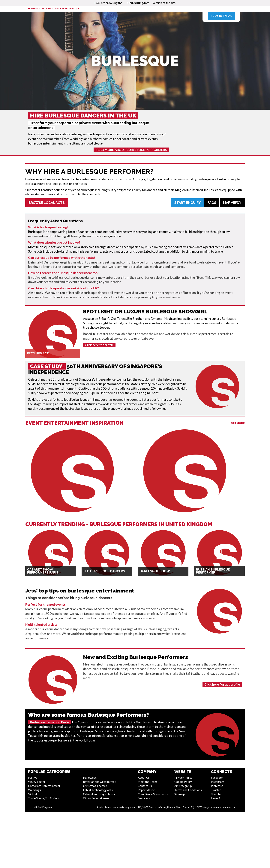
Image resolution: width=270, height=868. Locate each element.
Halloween (90, 778)
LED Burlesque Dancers (104, 571)
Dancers (59, 9)
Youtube (216, 794)
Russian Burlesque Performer (213, 571)
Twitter (216, 790)
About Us (144, 778)
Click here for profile (99, 345)
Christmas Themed (95, 786)
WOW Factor (37, 782)
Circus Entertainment (96, 798)
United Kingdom (140, 3)
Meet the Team (147, 782)
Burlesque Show (155, 571)
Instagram (217, 782)
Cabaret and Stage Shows (99, 794)
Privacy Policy (183, 778)
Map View (232, 203)
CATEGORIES (44, 9)
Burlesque (73, 9)
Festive (33, 778)
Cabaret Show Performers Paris (43, 571)
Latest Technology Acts (98, 790)
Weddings (34, 790)
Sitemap (180, 794)
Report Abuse (146, 790)
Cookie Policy (183, 782)
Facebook (217, 778)
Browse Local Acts (47, 203)
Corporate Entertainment (44, 786)
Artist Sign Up (183, 786)
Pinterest (217, 786)
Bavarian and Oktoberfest (99, 782)
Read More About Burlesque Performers (131, 150)
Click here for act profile (222, 684)
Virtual (32, 794)
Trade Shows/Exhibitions (44, 798)
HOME (32, 9)
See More (238, 423)
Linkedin (216, 798)
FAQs (212, 203)
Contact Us (145, 786)
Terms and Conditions (188, 790)
